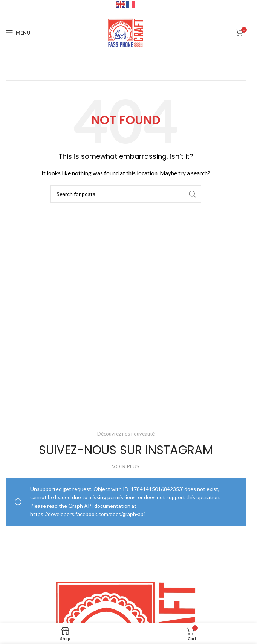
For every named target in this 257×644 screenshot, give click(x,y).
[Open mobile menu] (18, 33)
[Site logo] (126, 32)
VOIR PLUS (126, 466)
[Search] (126, 194)
